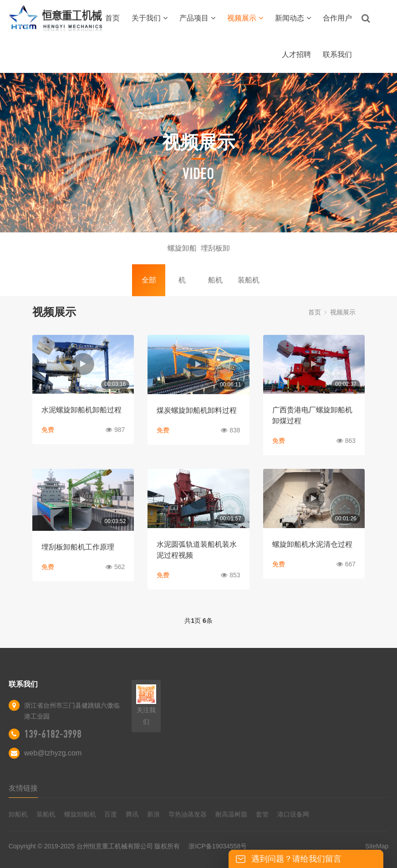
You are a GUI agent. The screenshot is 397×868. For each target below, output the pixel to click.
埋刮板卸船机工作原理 (78, 547)
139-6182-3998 (53, 734)
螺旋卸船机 (182, 254)
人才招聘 (296, 54)
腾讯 (132, 814)
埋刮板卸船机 (215, 254)
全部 (149, 280)
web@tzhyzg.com (53, 753)
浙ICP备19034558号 (218, 846)
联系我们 (337, 54)
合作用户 (337, 18)
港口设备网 (293, 814)
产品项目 (197, 18)
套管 (262, 814)
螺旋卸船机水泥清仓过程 (312, 544)
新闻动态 (293, 18)
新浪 (153, 814)
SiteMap (377, 846)
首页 (112, 18)
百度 (111, 814)
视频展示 (245, 18)
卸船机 (18, 814)
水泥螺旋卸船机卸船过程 (81, 410)
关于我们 (150, 18)
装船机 (249, 280)
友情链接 (23, 788)
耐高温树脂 (231, 814)
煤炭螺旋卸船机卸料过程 (197, 410)
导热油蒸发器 (188, 814)
